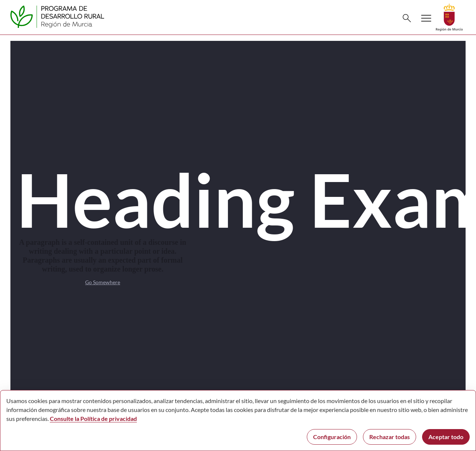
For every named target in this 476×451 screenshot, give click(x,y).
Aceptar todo (446, 437)
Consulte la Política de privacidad (93, 418)
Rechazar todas (390, 437)
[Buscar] (407, 18)
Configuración (332, 437)
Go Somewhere (103, 282)
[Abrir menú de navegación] (426, 18)
